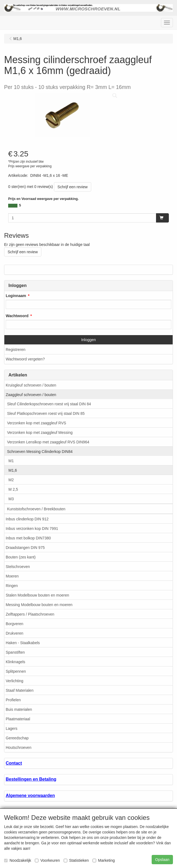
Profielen (13, 700)
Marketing (104, 860)
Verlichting (15, 681)
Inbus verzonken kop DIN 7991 (32, 529)
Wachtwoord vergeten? (25, 359)
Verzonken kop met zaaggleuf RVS (37, 423)
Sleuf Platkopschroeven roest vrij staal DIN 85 (46, 413)
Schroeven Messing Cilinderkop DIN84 (40, 452)
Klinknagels (16, 662)
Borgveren (15, 624)
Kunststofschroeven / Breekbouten (36, 509)
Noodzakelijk (18, 860)
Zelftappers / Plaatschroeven (30, 614)
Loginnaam (16, 296)
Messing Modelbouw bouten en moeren (39, 605)
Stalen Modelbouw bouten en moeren (37, 595)
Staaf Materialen (20, 690)
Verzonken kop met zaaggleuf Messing (40, 433)
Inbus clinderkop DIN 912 (27, 519)
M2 (11, 480)
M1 (11, 461)
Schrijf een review (73, 187)
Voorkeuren (47, 860)
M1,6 (13, 470)
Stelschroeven (18, 567)
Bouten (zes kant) (21, 557)
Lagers (12, 728)
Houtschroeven (19, 747)
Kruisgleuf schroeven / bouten (31, 385)
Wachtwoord (17, 316)
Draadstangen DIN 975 (25, 548)
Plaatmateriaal (18, 719)
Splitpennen (16, 671)
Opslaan (162, 860)
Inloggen (88, 340)
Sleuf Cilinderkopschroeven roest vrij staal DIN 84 (49, 404)
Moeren (12, 576)
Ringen (12, 586)
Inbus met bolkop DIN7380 (28, 538)
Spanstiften (15, 652)
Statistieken (76, 860)
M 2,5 (13, 489)
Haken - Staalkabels (23, 643)
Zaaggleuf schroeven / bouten (31, 395)
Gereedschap (17, 738)
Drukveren (15, 633)
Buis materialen (19, 709)
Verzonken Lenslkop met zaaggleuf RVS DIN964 (48, 442)
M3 (11, 499)
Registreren (16, 350)
